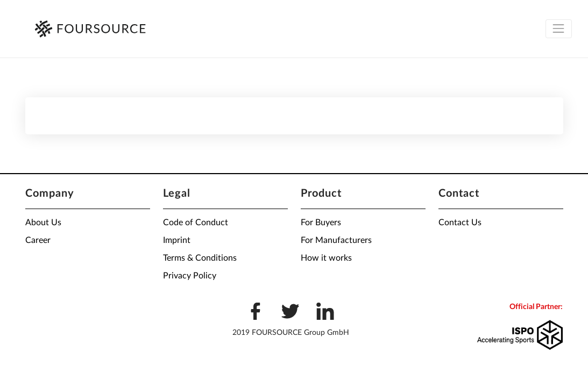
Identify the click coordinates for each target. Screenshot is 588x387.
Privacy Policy (190, 276)
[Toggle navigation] (559, 29)
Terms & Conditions (200, 258)
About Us (43, 223)
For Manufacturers (336, 240)
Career (38, 240)
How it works (326, 258)
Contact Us (460, 223)
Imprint (177, 240)
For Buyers (321, 223)
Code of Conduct (196, 223)
